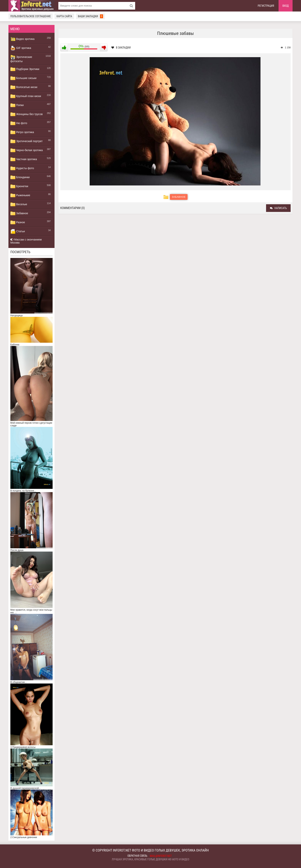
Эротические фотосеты (21, 59)
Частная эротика (24, 159)
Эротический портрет (26, 141)
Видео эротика (22, 39)
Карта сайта (64, 16)
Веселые (19, 204)
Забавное (19, 213)
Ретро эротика (22, 132)
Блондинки (20, 177)
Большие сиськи (23, 78)
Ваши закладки (91, 16)
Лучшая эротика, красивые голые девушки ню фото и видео (150, 859)
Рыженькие (20, 195)
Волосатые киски (24, 87)
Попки (17, 105)
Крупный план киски (26, 96)
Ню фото (19, 123)
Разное (18, 222)
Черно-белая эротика (26, 150)
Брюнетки (19, 186)
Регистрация (266, 6)
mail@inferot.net (161, 856)
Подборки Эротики (25, 69)
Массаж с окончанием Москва (26, 241)
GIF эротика (21, 48)
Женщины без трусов (26, 114)
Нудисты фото (22, 168)
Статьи (18, 231)
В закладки (121, 48)
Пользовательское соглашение (31, 16)
